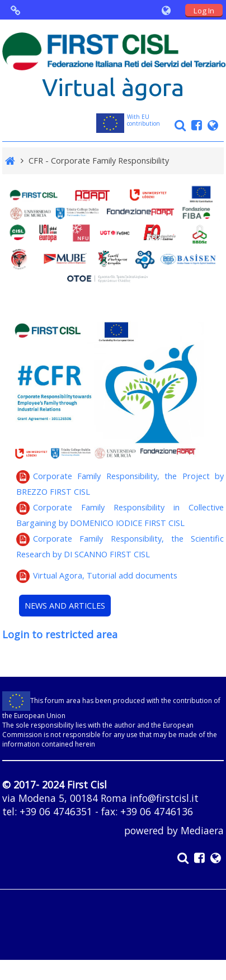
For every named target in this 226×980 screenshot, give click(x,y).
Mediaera (202, 830)
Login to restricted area (60, 634)
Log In (204, 11)
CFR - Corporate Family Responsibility (99, 161)
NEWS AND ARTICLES (65, 606)
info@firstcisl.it (164, 798)
